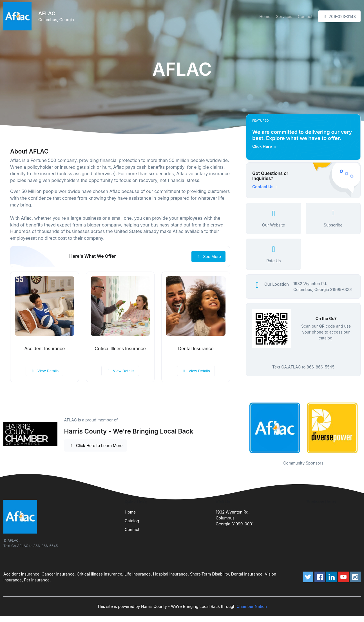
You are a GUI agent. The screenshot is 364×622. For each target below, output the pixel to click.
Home (265, 16)
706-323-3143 (339, 16)
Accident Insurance (44, 349)
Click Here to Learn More (96, 446)
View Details (44, 371)
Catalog (132, 521)
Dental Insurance (196, 349)
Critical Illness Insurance (120, 349)
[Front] (19, 16)
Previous (242, 428)
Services (284, 16)
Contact (305, 16)
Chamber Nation (252, 606)
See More (208, 256)
